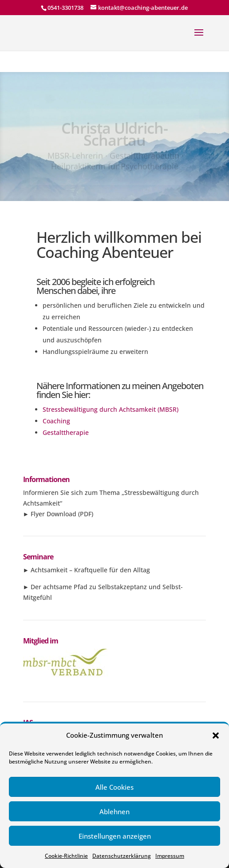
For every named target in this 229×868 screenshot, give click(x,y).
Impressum (170, 856)
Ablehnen (114, 812)
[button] (216, 735)
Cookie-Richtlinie (66, 856)
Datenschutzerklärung (122, 856)
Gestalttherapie (66, 432)
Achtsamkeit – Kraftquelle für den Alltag (90, 570)
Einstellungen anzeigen (115, 836)
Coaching (56, 421)
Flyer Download (53, 514)
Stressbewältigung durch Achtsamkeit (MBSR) (111, 409)
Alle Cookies (114, 787)
